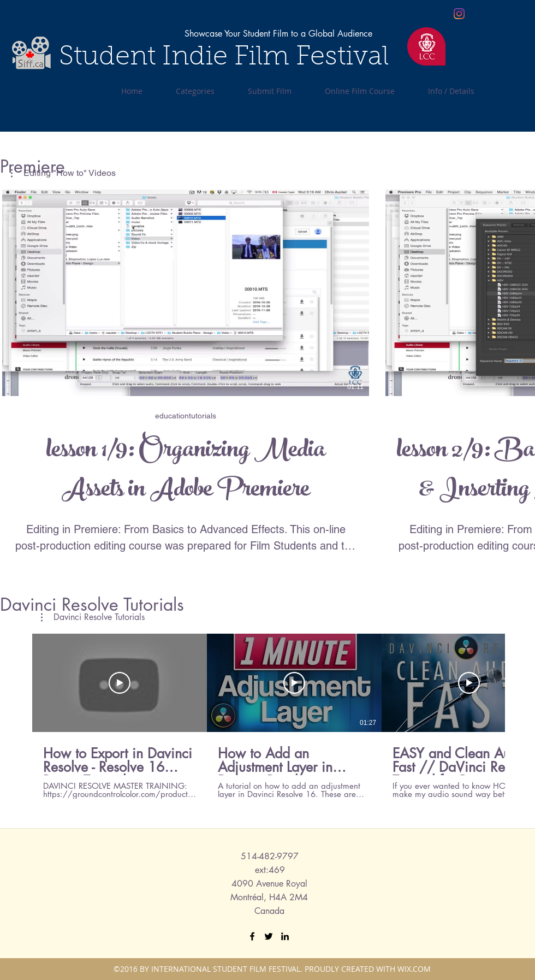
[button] (93, 617)
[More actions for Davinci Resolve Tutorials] (93, 617)
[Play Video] (120, 683)
